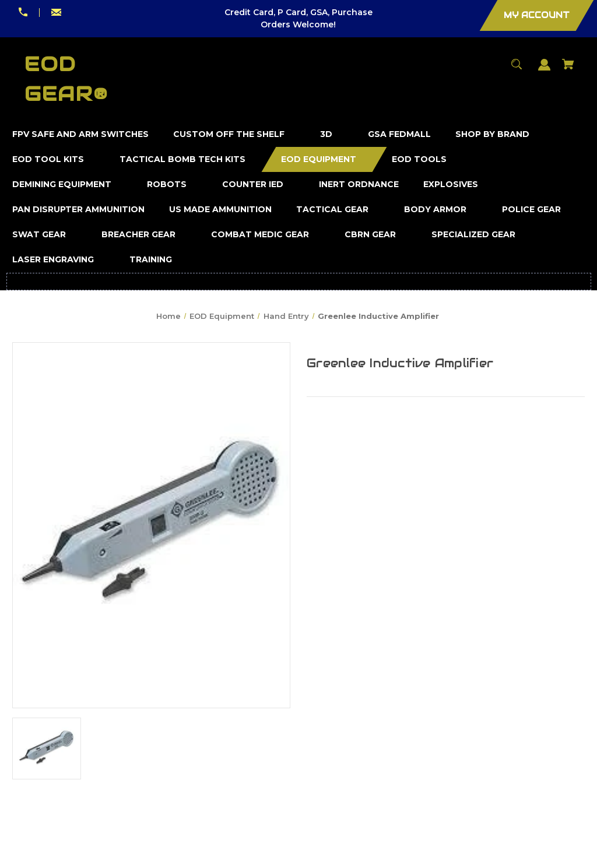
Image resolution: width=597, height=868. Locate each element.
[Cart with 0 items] (568, 70)
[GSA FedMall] (400, 134)
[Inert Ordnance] (359, 185)
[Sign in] (545, 70)
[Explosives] (451, 185)
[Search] (517, 70)
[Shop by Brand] (493, 134)
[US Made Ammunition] (221, 210)
